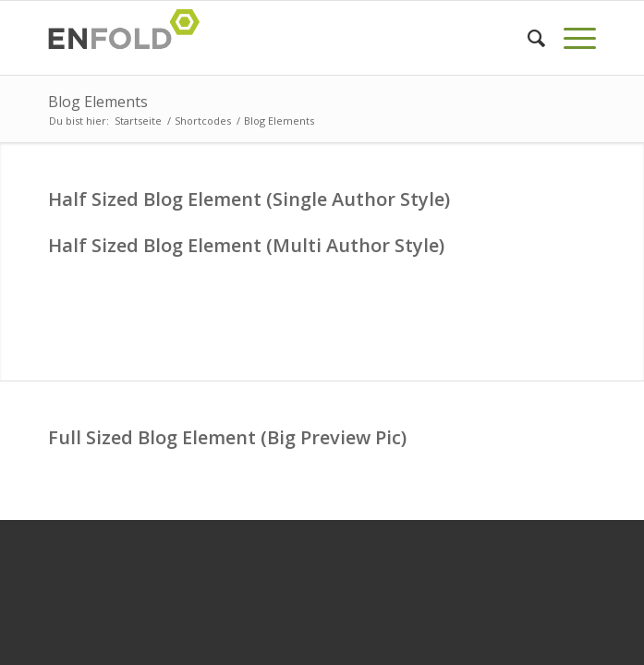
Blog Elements (98, 102)
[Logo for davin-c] (267, 38)
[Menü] (571, 38)
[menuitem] (527, 38)
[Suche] (527, 38)
